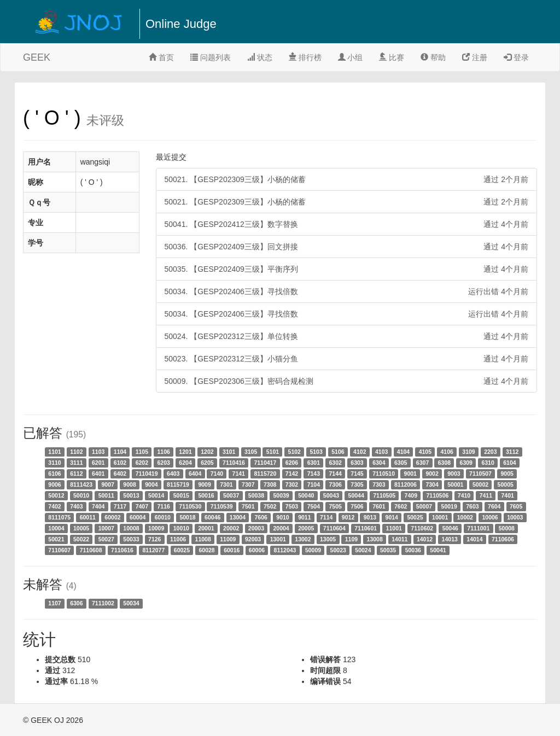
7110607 (59, 550)
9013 (370, 517)
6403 (173, 474)
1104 (120, 452)
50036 (413, 550)
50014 (156, 495)
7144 (335, 474)
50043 (331, 495)
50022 (81, 539)
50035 (388, 550)
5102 (294, 452)
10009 (156, 528)
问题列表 (211, 57)
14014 (474, 539)
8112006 (406, 484)
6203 (164, 463)
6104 (509, 463)
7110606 (503, 539)
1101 (54, 452)
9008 (129, 484)
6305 (401, 463)
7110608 (91, 550)
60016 (232, 550)
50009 (313, 550)
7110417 (265, 463)
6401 (98, 474)
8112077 (153, 550)
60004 (138, 517)
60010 (163, 517)
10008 (131, 528)
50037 (231, 495)
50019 (449, 506)
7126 (154, 539)
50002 (480, 484)
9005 (507, 474)
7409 (411, 495)
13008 (375, 539)
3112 (512, 452)
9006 (54, 484)
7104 (314, 484)
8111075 (59, 517)
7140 (217, 474)
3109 (468, 452)
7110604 (334, 528)
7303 (379, 484)
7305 (357, 484)
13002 (303, 539)
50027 (106, 539)
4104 (403, 452)
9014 (392, 517)
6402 (120, 474)
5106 (338, 452)
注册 (475, 57)
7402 (54, 506)
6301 (314, 463)
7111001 (478, 528)
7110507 (480, 474)
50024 (363, 550)
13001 (278, 539)
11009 (228, 539)
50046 (450, 528)
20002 (231, 528)
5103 (316, 452)
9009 (204, 484)
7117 (120, 506)
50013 (131, 495)
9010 (282, 517)
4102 (360, 452)
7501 (248, 506)
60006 (257, 550)
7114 (326, 517)
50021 (56, 539)
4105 (425, 452)
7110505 (384, 495)
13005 (328, 539)
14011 (399, 539)
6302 (335, 463)
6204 (185, 463)
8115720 (265, 474)
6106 (54, 474)
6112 (76, 474)
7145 (357, 474)
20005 (306, 528)
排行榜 (305, 57)
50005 (506, 484)
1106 (164, 452)
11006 (178, 539)
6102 (120, 463)
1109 (351, 539)
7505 (335, 506)
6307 (422, 463)
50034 (131, 603)
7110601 (366, 528)
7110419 (147, 474)
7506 (357, 506)
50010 (81, 495)
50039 (281, 495)
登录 (516, 57)
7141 (239, 474)
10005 (81, 528)
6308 (444, 463)
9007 (108, 484)
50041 (438, 550)
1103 (98, 452)
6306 (76, 603)
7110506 (437, 495)
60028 (206, 550)
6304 (379, 463)
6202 (142, 463)
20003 (256, 528)
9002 (432, 474)
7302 (292, 484)
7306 (335, 484)
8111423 (81, 484)
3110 (54, 463)
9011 (304, 517)
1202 (207, 452)
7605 (516, 506)
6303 (357, 463)
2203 (490, 452)
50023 (338, 550)
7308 (270, 484)
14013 (450, 539)
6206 (292, 463)
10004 (56, 528)
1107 (54, 603)
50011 (106, 495)
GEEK (37, 57)
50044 (356, 495)
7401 (508, 495)
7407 (142, 506)
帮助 (433, 57)
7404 (98, 506)
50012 (56, 495)
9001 (410, 474)
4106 (447, 452)
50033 (131, 539)
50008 (507, 528)
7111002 (103, 603)
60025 (182, 550)
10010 (181, 528)
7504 (314, 506)
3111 (76, 463)
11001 (394, 528)
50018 (187, 517)
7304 (432, 484)
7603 (472, 506)
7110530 (190, 506)
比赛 (392, 57)
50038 (256, 495)
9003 (454, 474)
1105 (142, 452)
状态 (260, 57)
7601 (379, 506)
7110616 (122, 550)
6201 (98, 463)
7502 (270, 506)
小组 (351, 57)
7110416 (234, 463)
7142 (292, 474)
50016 (206, 495)
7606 (261, 517)
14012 (425, 539)
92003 (253, 539)
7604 (494, 506)
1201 (185, 452)
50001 (455, 484)
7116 (164, 506)
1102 (76, 452)
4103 (381, 452)
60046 (212, 517)
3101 (229, 452)
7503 (292, 506)
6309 (466, 463)
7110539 (222, 506)
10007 (106, 528)
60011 (88, 517)
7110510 (384, 474)
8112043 (285, 550)
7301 (226, 484)
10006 (490, 517)
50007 (424, 506)
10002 (465, 517)
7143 (314, 474)
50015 (181, 495)
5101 (273, 452)
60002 (112, 517)
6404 (195, 474)
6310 (488, 463)
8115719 (178, 484)
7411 (486, 495)
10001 (440, 517)
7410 (464, 495)
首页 (161, 57)
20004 (281, 528)
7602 (401, 506)
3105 (251, 452)
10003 (515, 517)
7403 (76, 506)
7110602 (422, 528)
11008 (203, 539)
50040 (306, 495)
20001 (206, 528)
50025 (415, 517)
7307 (248, 484)
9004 (151, 484)
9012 (348, 517)
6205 (207, 463)
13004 (238, 517)
